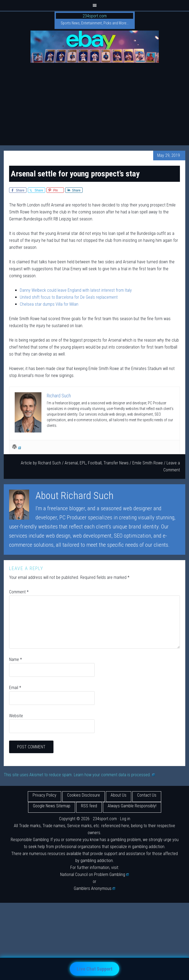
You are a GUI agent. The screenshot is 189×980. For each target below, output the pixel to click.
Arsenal (71, 463)
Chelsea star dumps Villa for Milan (49, 304)
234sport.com (95, 16)
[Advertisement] (94, 105)
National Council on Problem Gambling (95, 874)
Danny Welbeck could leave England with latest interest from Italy (76, 290)
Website (16, 716)
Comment (19, 592)
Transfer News (116, 463)
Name (16, 659)
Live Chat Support (94, 969)
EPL (83, 463)
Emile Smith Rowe (148, 463)
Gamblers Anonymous (95, 888)
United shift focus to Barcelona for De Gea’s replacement (69, 297)
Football (95, 463)
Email (15, 688)
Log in (125, 819)
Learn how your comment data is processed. (114, 775)
